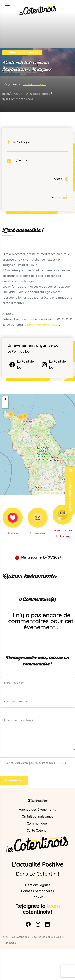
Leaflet (39, 493)
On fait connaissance (37, 817)
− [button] (5, 405)
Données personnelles (37, 891)
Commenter (14, 781)
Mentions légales (38, 885)
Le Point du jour (34, 85)
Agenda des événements (37, 810)
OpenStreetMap (54, 493)
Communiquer (37, 824)
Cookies (38, 897)
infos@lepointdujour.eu (43, 325)
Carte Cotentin (37, 831)
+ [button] (5, 399)
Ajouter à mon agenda (70, 490)
